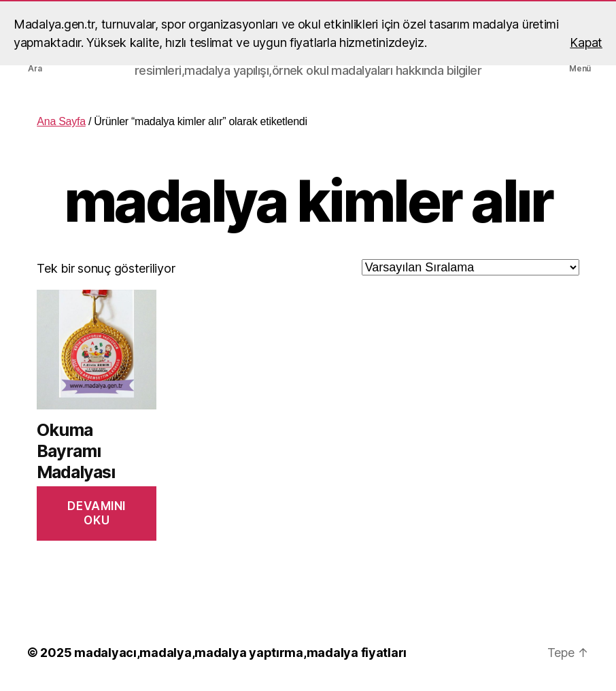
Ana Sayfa (61, 121)
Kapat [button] (586, 43)
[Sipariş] (470, 267)
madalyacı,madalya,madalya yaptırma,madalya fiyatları (240, 653)
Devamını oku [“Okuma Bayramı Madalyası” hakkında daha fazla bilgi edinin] (97, 513)
